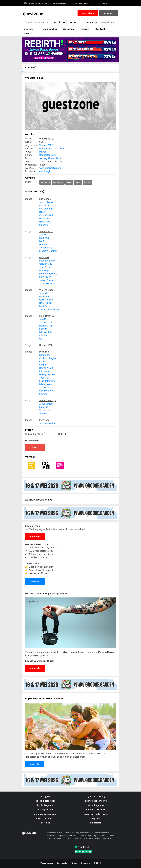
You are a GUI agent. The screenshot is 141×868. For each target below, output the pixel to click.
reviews (35, 581)
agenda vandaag (96, 796)
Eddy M (43, 329)
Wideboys (45, 410)
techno (87, 182)
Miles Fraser (46, 384)
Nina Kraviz (45, 222)
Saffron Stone (46, 388)
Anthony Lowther (48, 423)
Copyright (86, 863)
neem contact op (45, 818)
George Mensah (48, 375)
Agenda (29, 29)
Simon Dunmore (48, 280)
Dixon (42, 212)
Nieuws (85, 29)
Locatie (59, 22)
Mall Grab (45, 306)
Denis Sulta (45, 297)
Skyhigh (43, 394)
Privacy (74, 863)
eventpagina (46, 171)
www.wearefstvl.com (50, 168)
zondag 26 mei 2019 (50, 158)
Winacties (69, 29)
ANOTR (43, 319)
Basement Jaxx (47, 261)
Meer (27, 33)
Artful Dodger (46, 404)
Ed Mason (44, 371)
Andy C (43, 235)
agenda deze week (45, 801)
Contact (100, 29)
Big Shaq (44, 238)
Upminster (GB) (48, 155)
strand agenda (96, 805)
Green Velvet (46, 215)
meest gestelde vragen (96, 814)
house (78, 182)
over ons (45, 823)
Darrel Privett (46, 368)
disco (69, 182)
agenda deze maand (96, 801)
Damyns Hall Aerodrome (52, 149)
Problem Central (48, 251)
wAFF (42, 339)
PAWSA (43, 336)
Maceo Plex (45, 219)
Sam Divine (45, 277)
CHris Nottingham (49, 358)
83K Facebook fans (100, 3)
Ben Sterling (46, 209)
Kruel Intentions (47, 381)
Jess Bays (45, 267)
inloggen (45, 796)
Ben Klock (44, 206)
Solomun (44, 225)
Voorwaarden (47, 863)
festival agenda (45, 805)
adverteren (96, 823)
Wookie (43, 414)
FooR (42, 241)
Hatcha (43, 245)
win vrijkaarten (45, 810)
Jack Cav (44, 378)
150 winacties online (79, 3)
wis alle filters (107, 22)
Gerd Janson (46, 300)
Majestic (44, 407)
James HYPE (46, 248)
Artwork (43, 293)
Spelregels (62, 863)
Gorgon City (46, 264)
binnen (43, 152)
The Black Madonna (50, 310)
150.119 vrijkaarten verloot (36, 3)
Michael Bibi (46, 332)
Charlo (43, 365)
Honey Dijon (45, 303)
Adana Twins (46, 202)
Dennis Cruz (46, 326)
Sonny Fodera (46, 284)
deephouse (58, 182)
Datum (91, 22)
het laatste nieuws (96, 810)
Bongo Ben (45, 355)
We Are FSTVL (46, 145)
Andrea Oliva (46, 323)
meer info (35, 764)
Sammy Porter (47, 391)
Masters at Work (48, 274)
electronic (45, 182)
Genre (75, 22)
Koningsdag (48, 29)
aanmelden (35, 537)
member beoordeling (45, 814)
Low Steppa (45, 271)
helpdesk (96, 818)
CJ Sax (43, 362)
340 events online (59, 3)
